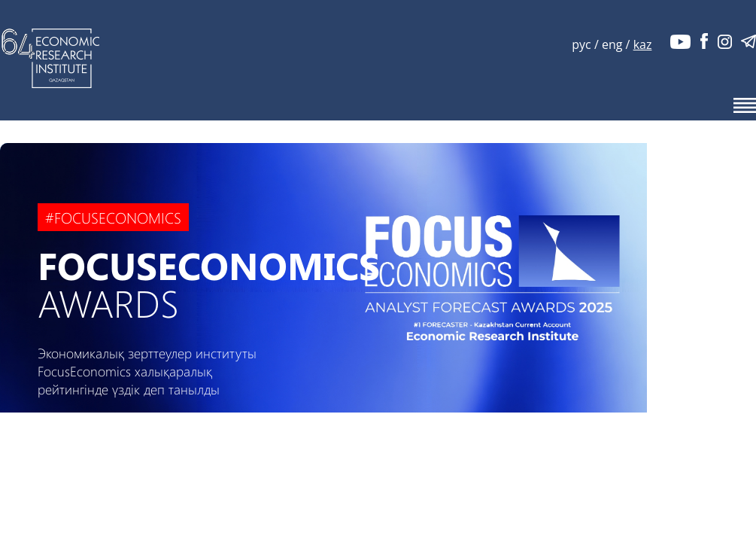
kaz (643, 44)
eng (612, 44)
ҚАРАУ (122, 440)
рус (581, 44)
